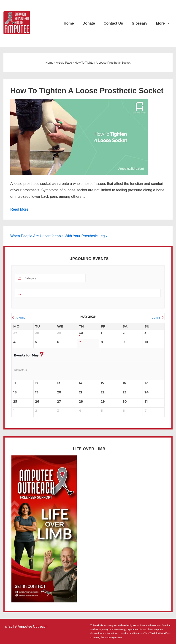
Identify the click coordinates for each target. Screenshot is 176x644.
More (163, 23)
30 (81, 333)
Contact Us (113, 23)
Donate (89, 23)
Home (69, 23)
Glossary (139, 23)
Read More (19, 209)
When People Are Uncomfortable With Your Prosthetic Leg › (59, 236)
